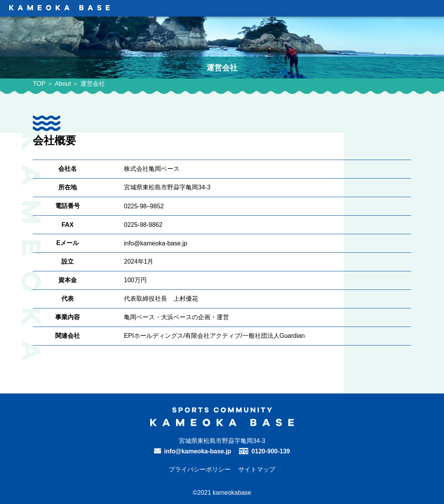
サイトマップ (257, 469)
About (63, 84)
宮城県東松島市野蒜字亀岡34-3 (222, 441)
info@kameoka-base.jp (198, 451)
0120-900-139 (271, 451)
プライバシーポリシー (200, 469)
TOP (39, 84)
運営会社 (93, 84)
